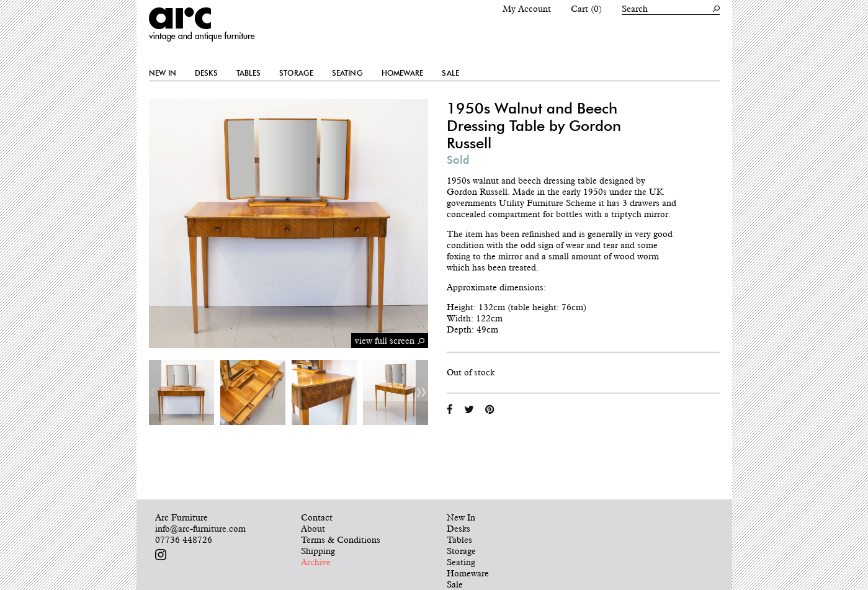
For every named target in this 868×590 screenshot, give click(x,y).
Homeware (403, 73)
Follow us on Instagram (161, 555)
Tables (249, 73)
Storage (296, 73)
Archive (316, 562)
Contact (317, 517)
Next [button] (422, 392)
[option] (181, 392)
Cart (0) (586, 9)
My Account (527, 9)
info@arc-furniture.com (200, 529)
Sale (450, 73)
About (313, 529)
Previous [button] (155, 392)
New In (163, 73)
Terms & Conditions (341, 540)
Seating (347, 73)
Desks (206, 73)
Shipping (318, 551)
